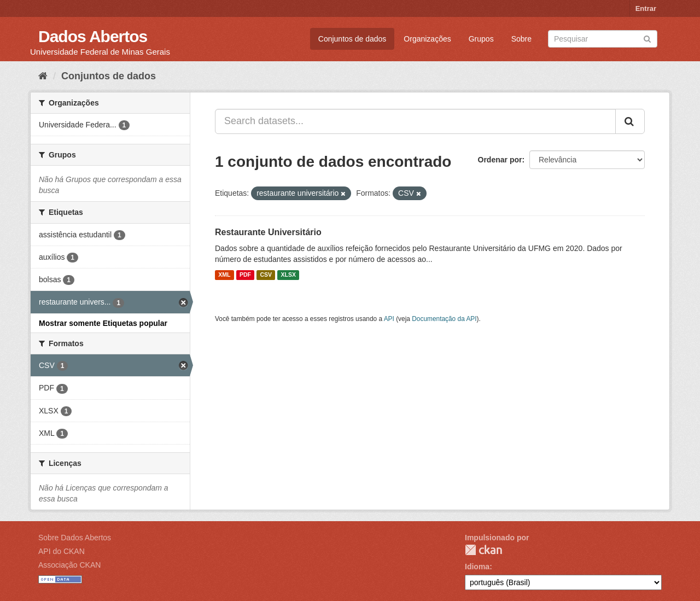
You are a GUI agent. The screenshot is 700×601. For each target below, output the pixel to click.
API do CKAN (62, 551)
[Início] (43, 76)
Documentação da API (444, 319)
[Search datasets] (603, 39)
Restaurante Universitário (268, 232)
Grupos (481, 39)
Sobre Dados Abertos (75, 538)
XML (224, 275)
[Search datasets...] (415, 121)
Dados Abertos (93, 36)
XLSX (288, 275)
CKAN (483, 550)
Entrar (646, 8)
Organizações (427, 39)
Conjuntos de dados (352, 39)
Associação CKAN (69, 565)
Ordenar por (500, 160)
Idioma (477, 567)
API (389, 319)
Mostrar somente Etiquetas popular (103, 323)
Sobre (521, 39)
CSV (266, 275)
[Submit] (647, 38)
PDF (245, 275)
